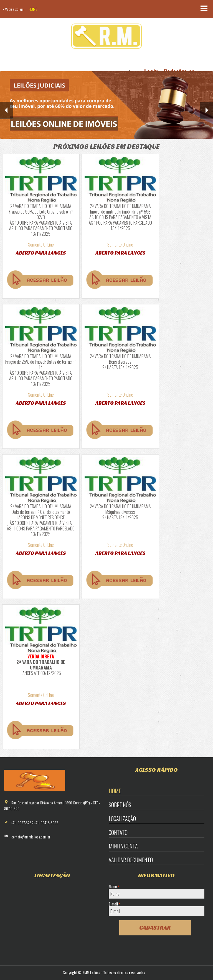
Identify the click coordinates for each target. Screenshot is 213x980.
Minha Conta (123, 846)
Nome (114, 886)
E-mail (114, 904)
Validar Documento (131, 860)
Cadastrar (155, 928)
